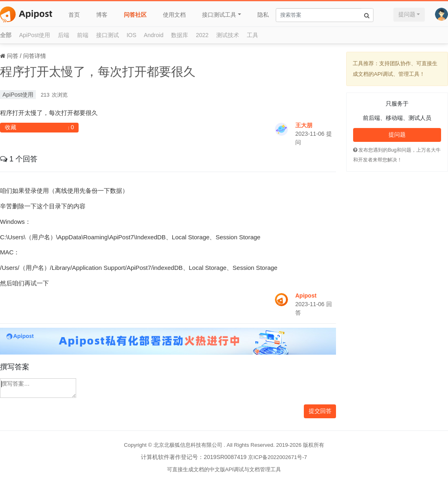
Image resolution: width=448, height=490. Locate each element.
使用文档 (174, 15)
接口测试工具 (219, 15)
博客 (102, 15)
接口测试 (108, 35)
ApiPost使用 (35, 35)
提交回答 (320, 411)
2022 (202, 35)
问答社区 (135, 15)
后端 (64, 35)
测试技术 (228, 35)
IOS (132, 35)
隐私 (263, 15)
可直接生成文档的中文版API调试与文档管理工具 (224, 469)
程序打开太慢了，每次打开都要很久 (98, 72)
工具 (253, 35)
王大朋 (304, 125)
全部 (6, 35)
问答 (13, 56)
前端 (83, 35)
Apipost (306, 296)
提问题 (407, 14)
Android (154, 35)
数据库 (180, 35)
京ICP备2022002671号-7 (278, 457)
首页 (74, 15)
